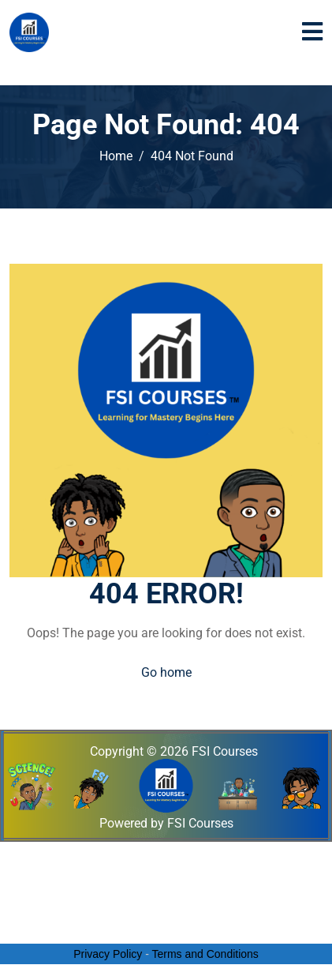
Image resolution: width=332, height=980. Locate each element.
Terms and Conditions (205, 954)
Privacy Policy (108, 954)
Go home (166, 672)
